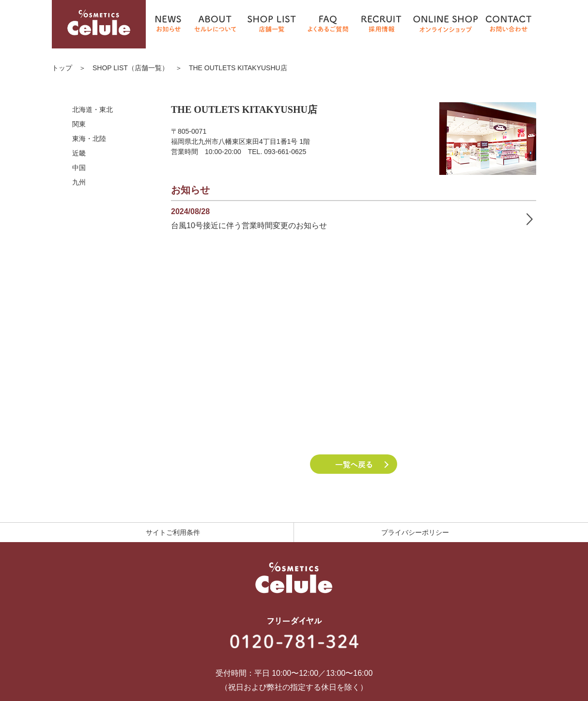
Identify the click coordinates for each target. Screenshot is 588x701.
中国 (79, 168)
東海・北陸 (89, 139)
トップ (62, 68)
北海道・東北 (93, 109)
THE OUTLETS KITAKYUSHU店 (238, 68)
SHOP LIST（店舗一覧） (131, 68)
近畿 (79, 153)
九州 (79, 182)
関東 (79, 124)
